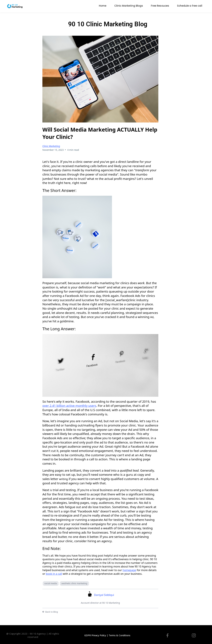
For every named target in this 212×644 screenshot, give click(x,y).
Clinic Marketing (51, 146)
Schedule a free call (190, 6)
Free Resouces (160, 6)
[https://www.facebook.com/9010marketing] (167, 635)
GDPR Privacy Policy (95, 635)
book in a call (54, 574)
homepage (129, 570)
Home (103, 6)
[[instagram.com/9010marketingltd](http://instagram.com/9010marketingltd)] (194, 635)
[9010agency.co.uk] (15, 6)
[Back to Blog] (100, 612)
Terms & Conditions (119, 635)
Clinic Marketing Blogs (129, 6)
